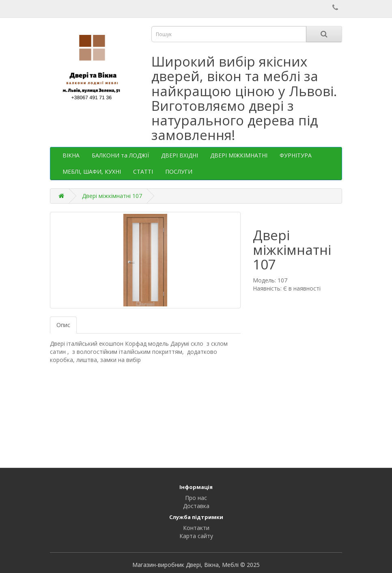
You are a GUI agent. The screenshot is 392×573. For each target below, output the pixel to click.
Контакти (196, 528)
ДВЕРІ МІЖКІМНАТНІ (239, 155)
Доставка (196, 506)
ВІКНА (71, 155)
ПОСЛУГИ (179, 171)
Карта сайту (196, 536)
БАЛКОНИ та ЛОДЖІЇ (120, 155)
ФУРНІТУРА (296, 155)
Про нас (196, 498)
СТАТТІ (143, 171)
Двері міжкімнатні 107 (112, 196)
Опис (63, 325)
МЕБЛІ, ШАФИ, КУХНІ (92, 171)
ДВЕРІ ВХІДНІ (180, 155)
